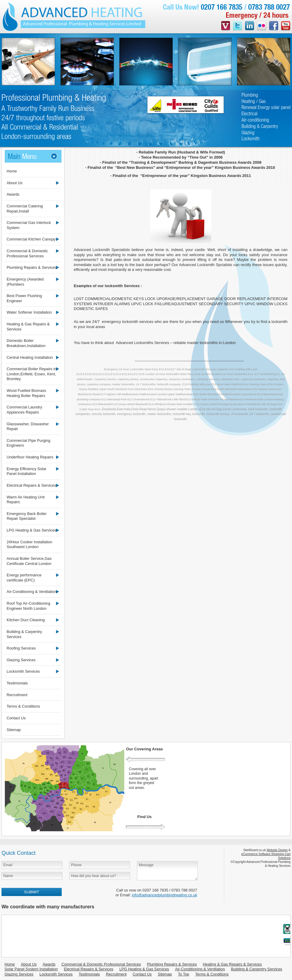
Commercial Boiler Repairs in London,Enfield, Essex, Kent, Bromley (32, 374)
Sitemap (14, 730)
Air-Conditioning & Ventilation (32, 592)
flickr (262, 26)
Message (167, 871)
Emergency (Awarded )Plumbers (25, 282)
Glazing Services (21, 660)
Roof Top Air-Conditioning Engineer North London (28, 606)
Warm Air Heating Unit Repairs (26, 500)
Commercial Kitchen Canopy (31, 239)
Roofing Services (21, 648)
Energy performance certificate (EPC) (24, 578)
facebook (274, 26)
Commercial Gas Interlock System (29, 225)
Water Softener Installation (29, 312)
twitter (238, 26)
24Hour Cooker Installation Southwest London (30, 544)
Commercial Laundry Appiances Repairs (24, 410)
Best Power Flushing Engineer (24, 298)
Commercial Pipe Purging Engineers (28, 443)
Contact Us (16, 718)
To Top (183, 974)
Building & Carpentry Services (24, 634)
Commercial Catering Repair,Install (25, 209)
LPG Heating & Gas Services (31, 530)
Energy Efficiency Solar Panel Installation (26, 471)
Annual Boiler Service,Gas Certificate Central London (29, 561)
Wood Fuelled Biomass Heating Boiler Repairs (26, 393)
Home (12, 171)
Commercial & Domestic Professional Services (27, 253)
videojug (226, 26)
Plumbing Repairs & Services (32, 267)
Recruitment (17, 695)
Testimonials (17, 683)
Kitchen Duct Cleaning (26, 620)
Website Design (277, 850)
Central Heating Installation (30, 357)
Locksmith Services (23, 671)
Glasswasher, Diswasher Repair (28, 426)
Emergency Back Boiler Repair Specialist (27, 516)
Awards (13, 194)
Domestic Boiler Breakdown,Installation (26, 343)
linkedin (250, 26)
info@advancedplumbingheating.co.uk (165, 895)
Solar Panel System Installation (31, 969)
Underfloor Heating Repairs (30, 457)
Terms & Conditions (23, 706)
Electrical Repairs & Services (31, 485)
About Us (15, 183)
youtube (286, 26)
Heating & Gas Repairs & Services (28, 327)
